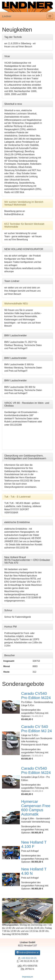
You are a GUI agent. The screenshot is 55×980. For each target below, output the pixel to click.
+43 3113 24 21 (29, 958)
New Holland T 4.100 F (34, 844)
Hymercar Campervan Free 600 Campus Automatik (36, 808)
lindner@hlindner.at (27, 953)
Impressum (27, 977)
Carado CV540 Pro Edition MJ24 (36, 696)
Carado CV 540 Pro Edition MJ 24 (37, 729)
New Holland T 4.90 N (34, 871)
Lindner (7, 16)
